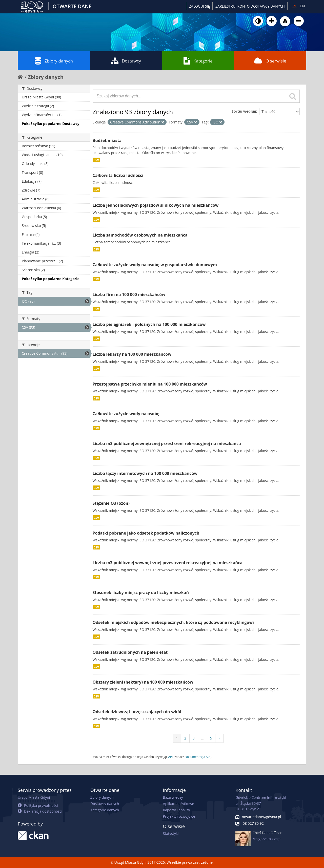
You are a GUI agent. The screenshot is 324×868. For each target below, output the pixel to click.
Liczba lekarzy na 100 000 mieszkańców (132, 354)
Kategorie (198, 61)
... (202, 738)
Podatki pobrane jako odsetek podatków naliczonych (146, 533)
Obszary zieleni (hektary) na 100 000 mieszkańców (143, 682)
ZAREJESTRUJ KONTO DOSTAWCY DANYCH (250, 6)
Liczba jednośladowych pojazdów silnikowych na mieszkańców (156, 205)
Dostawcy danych (105, 804)
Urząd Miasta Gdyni (34, 797)
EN (302, 6)
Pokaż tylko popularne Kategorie (51, 279)
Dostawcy (126, 61)
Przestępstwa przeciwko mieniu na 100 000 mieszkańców (150, 384)
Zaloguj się (199, 6)
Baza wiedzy (173, 797)
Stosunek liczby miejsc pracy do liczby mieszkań (141, 592)
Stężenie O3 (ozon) (111, 503)
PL (295, 6)
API (170, 757)
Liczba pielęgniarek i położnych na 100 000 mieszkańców (149, 324)
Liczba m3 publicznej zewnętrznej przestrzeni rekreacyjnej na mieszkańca (167, 443)
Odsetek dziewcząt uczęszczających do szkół (137, 712)
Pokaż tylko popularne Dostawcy (51, 124)
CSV (96, 160)
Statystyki (171, 833)
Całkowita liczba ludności (118, 175)
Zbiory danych (54, 61)
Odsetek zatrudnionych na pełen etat (130, 652)
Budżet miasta (107, 140)
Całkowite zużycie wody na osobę (126, 414)
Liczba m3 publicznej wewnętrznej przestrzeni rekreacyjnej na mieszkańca (168, 563)
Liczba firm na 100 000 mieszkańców (129, 294)
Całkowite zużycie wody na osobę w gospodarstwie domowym (155, 265)
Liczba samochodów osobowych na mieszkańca (140, 235)
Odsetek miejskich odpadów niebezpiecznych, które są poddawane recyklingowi (173, 622)
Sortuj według (244, 111)
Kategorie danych (105, 810)
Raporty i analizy (177, 810)
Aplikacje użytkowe (179, 804)
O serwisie (270, 61)
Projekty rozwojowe (179, 816)
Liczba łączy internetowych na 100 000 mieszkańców (145, 473)
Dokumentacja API (198, 757)
